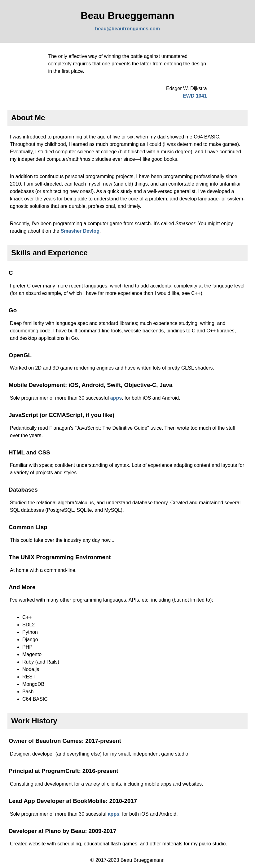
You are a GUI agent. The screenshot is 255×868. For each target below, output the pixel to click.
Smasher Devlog (80, 231)
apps (116, 398)
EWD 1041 (195, 96)
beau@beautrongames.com (127, 29)
